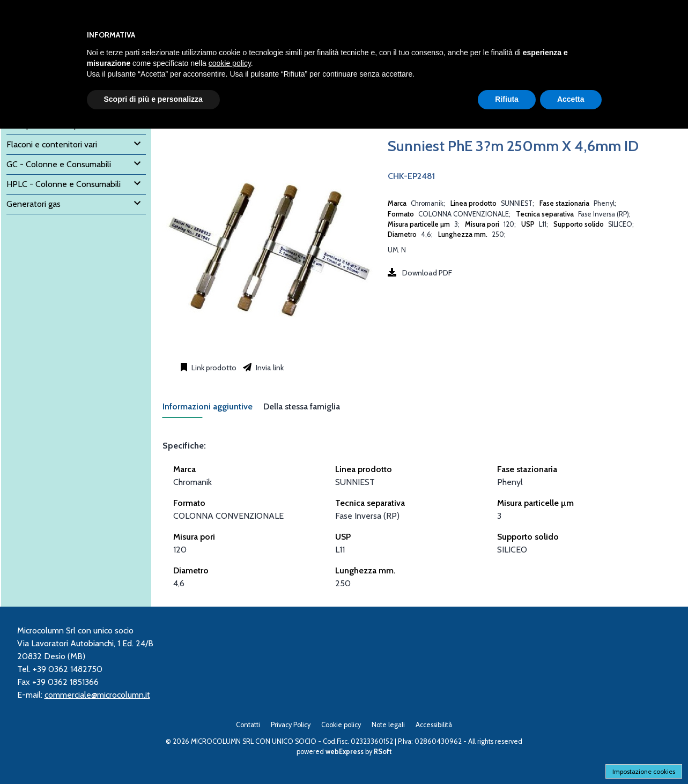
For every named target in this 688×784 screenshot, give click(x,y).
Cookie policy (341, 725)
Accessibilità (434, 725)
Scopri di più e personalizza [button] (153, 99)
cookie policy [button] (230, 63)
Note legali (388, 725)
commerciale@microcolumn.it (97, 695)
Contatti (248, 725)
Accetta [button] (571, 99)
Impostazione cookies (644, 771)
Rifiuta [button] (507, 99)
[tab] (213, 410)
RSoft (383, 752)
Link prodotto (213, 368)
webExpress (345, 752)
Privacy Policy (291, 725)
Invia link (269, 368)
